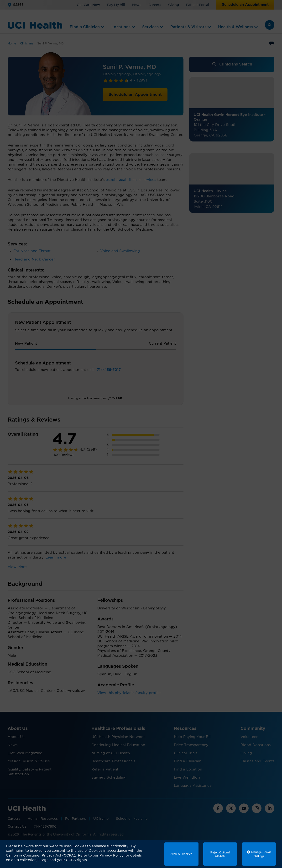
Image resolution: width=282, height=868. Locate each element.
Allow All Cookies (181, 854)
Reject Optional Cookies (220, 854)
